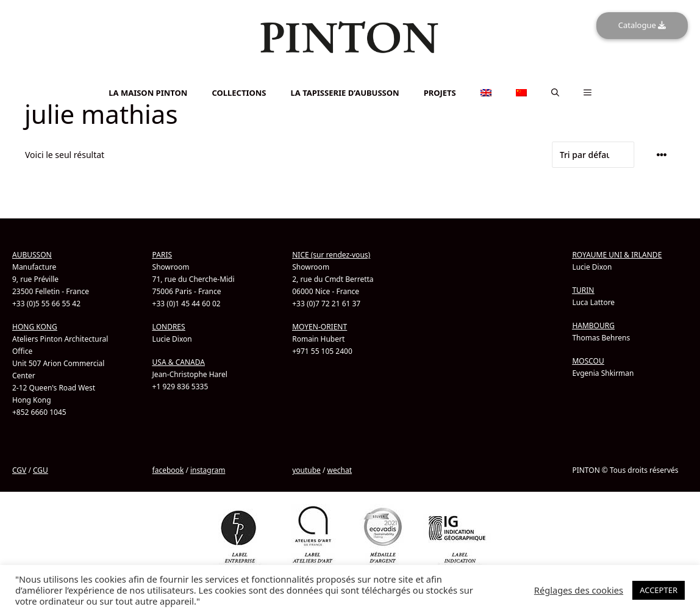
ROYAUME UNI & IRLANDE (617, 255)
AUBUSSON (32, 255)
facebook (168, 470)
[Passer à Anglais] (350, 77)
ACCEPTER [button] (659, 590)
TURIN (583, 290)
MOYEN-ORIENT (320, 327)
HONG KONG (35, 327)
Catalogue (642, 25)
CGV (19, 470)
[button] (555, 93)
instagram (208, 470)
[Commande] (593, 155)
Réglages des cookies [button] (579, 590)
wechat (340, 470)
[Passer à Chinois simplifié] (350, 83)
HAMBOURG (593, 325)
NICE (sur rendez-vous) (331, 255)
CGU (41, 470)
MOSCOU (588, 361)
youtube (306, 470)
